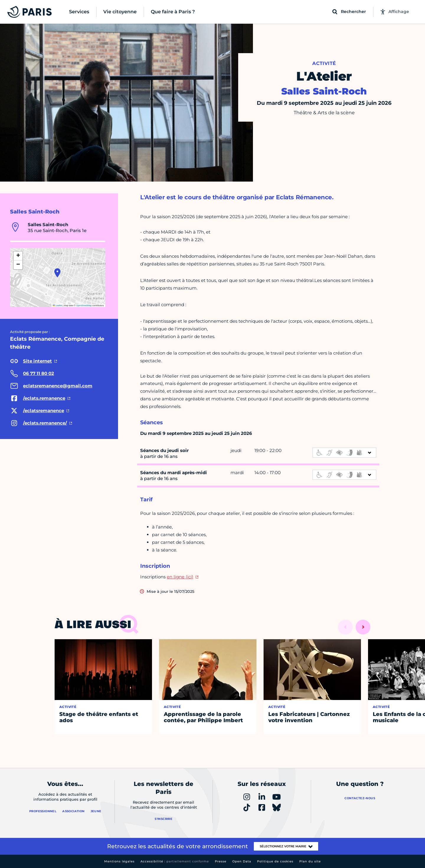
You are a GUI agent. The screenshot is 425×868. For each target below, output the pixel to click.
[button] (57, 273)
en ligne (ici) (180, 577)
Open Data (242, 861)
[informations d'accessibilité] (344, 453)
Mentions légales (119, 861)
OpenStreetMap (84, 305)
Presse (221, 861)
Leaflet (58, 305)
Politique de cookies (275, 861)
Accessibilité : (175, 861)
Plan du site (310, 861)
